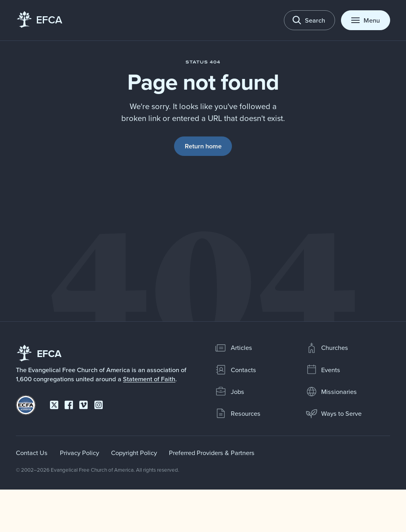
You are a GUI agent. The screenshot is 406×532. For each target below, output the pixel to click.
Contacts (236, 370)
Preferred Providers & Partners (212, 452)
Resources (238, 413)
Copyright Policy (134, 452)
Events (323, 370)
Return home (203, 146)
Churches (327, 348)
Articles (234, 348)
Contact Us (32, 452)
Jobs (230, 392)
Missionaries (331, 392)
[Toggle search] (309, 20)
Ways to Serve (334, 413)
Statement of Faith (149, 379)
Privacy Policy (79, 452)
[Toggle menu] (365, 20)
